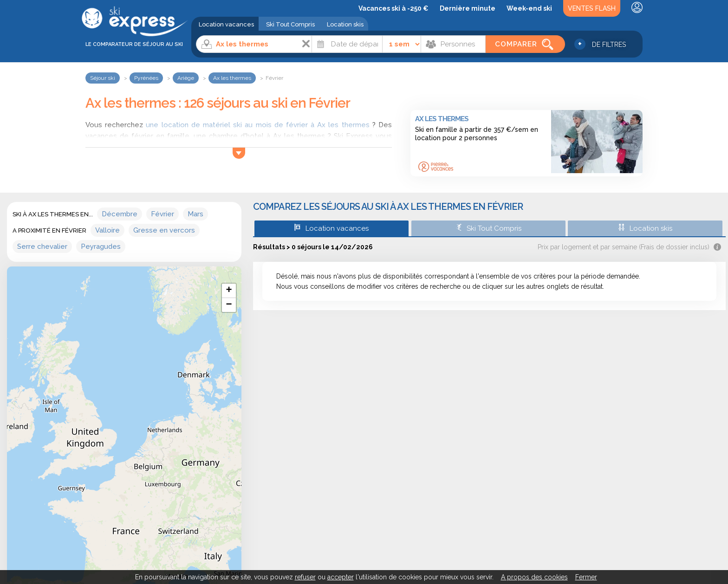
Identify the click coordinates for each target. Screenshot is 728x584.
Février (162, 214)
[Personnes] (453, 44)
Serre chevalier (42, 247)
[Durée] (402, 44)
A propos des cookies (534, 577)
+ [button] (229, 291)
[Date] (347, 44)
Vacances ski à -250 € (393, 8)
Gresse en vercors (164, 230)
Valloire (107, 230)
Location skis (345, 24)
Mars (195, 214)
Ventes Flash (592, 8)
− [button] (229, 305)
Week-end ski (529, 8)
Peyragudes (101, 247)
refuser (305, 577)
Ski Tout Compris (290, 24)
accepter (341, 577)
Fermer (586, 577)
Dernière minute (468, 8)
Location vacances (226, 24)
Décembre (120, 214)
